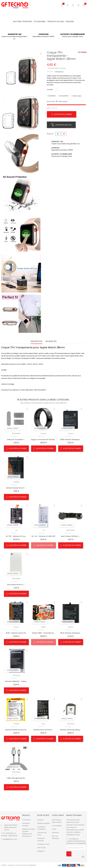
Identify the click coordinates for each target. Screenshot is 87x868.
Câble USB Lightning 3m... (16, 778)
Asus (43, 724)
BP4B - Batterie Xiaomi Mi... (16, 633)
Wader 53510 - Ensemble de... (43, 633)
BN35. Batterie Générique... (71, 440)
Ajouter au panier (62, 114)
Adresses (55, 833)
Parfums (70, 22)
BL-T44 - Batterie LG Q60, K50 (43, 536)
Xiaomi (71, 434)
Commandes (57, 826)
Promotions (27, 820)
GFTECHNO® (16, 434)
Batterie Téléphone (23, 22)
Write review (77, 96)
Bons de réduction (55, 837)
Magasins (41, 851)
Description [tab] (36, 342)
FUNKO (43, 627)
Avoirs (54, 829)
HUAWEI (16, 482)
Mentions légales (44, 823)
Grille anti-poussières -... (16, 440)
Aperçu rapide (13, 428)
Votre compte (58, 815)
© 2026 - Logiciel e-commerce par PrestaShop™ (19, 865)
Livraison (40, 820)
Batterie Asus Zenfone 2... (43, 730)
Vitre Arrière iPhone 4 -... (16, 585)
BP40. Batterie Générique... (71, 633)
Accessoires (40, 22)
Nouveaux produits (26, 824)
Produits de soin (56, 22)
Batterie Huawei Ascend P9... (16, 730)
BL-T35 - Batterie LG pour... (16, 536)
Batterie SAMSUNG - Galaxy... (16, 681)
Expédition (52, 96)
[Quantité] (57, 90)
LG (16, 530)
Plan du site (41, 848)
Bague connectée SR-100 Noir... (43, 440)
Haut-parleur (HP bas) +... (71, 536)
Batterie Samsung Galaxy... (71, 730)
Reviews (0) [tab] (51, 342)
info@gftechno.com (10, 839)
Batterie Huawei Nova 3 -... (16, 488)
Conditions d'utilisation (41, 828)
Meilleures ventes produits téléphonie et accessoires (29, 833)
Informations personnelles (57, 821)
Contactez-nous (43, 844)
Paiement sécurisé (41, 840)
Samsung (16, 676)
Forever (43, 434)
